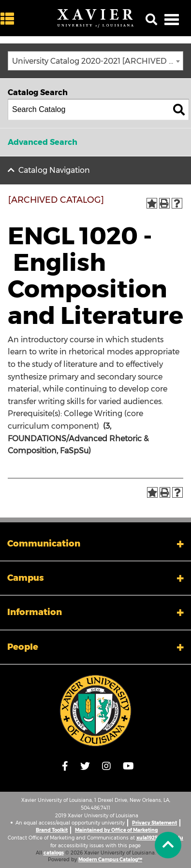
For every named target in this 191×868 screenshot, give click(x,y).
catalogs (54, 853)
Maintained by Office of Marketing (116, 830)
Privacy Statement (154, 823)
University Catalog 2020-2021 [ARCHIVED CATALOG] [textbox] (97, 61)
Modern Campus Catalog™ (110, 860)
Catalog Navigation (54, 170)
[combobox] (95, 61)
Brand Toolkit (52, 830)
